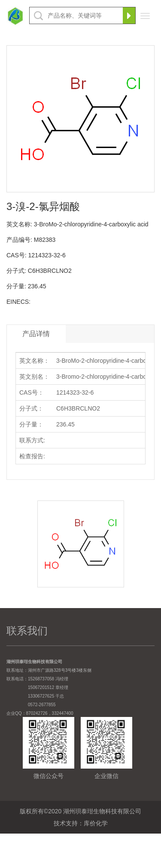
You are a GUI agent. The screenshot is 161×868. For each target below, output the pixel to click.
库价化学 (96, 823)
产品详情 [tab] (36, 334)
